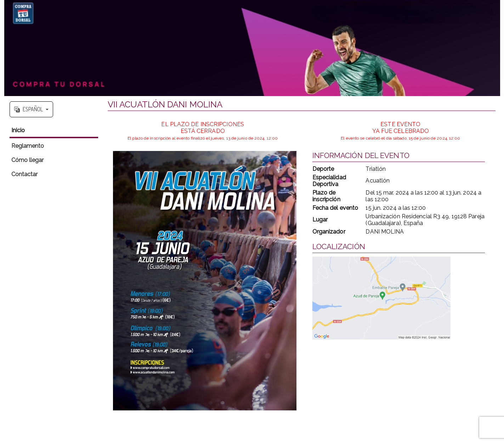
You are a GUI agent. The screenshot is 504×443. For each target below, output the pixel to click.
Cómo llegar (28, 160)
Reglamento (28, 146)
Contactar (25, 174)
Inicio (18, 130)
